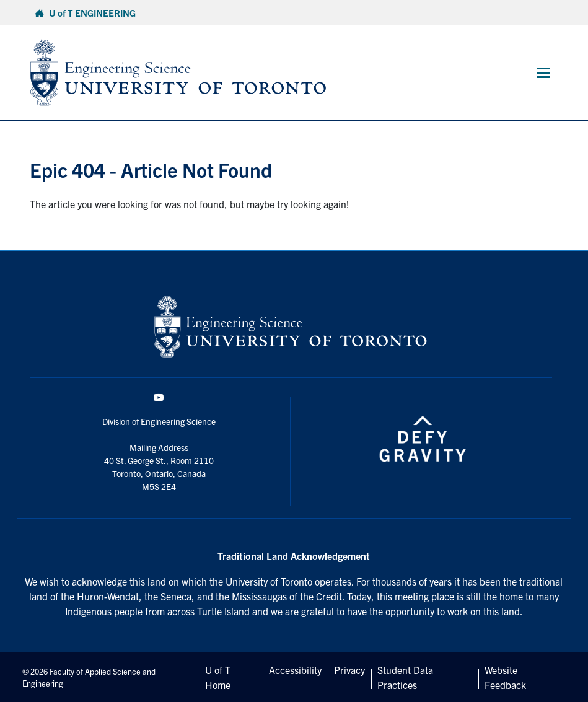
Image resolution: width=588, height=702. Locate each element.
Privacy (349, 670)
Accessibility (295, 670)
